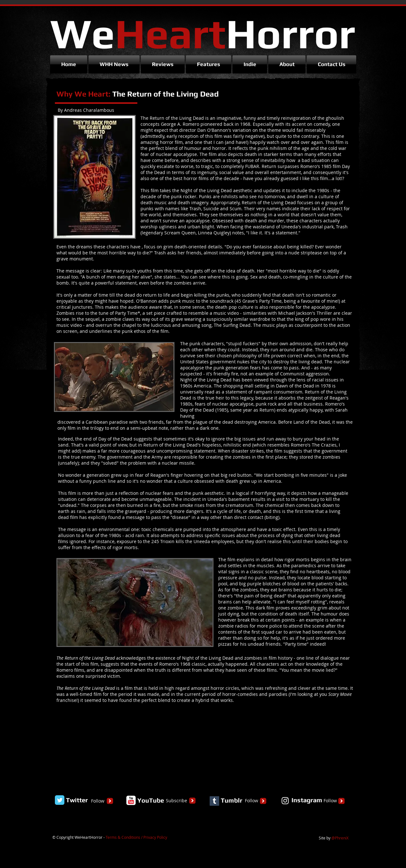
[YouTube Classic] (131, 800)
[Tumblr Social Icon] (214, 801)
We (203, 33)
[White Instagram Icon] (285, 801)
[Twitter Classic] (60, 800)
